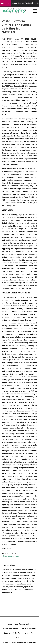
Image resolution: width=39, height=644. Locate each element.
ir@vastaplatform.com (10, 556)
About (10, 624)
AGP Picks (5, 3)
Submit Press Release (11, 628)
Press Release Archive (23, 624)
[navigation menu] (34, 11)
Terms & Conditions (29, 628)
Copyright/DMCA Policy (13, 633)
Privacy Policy (30, 633)
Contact (19, 637)
